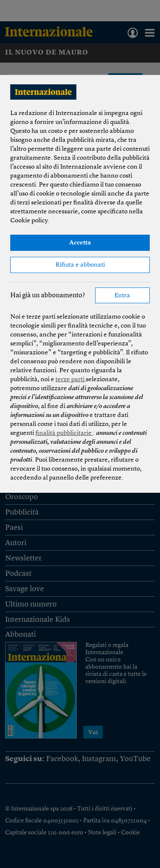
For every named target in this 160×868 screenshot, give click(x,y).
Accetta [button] (80, 243)
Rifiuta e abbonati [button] (80, 265)
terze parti (71, 380)
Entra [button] (122, 296)
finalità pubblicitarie (64, 433)
